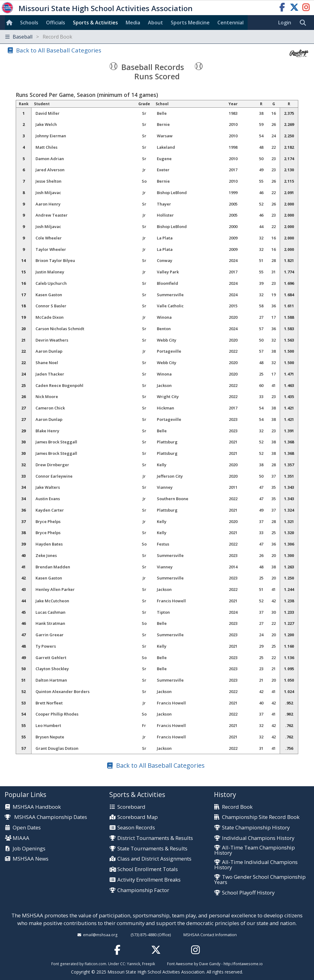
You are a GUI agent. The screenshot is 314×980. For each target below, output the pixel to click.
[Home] (10, 23)
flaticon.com (95, 964)
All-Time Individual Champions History (256, 865)
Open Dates (27, 828)
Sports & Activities (95, 23)
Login (285, 23)
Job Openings (29, 849)
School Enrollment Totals (148, 869)
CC (123, 964)
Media (133, 23)
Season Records (136, 828)
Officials (56, 23)
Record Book (237, 807)
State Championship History (256, 828)
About (155, 23)
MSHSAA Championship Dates (46, 817)
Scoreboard (131, 807)
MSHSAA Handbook (37, 807)
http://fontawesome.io (243, 964)
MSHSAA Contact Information (210, 935)
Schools (29, 23)
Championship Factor (143, 890)
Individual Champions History (258, 838)
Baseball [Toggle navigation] (39, 37)
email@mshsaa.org (100, 935)
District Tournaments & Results (155, 838)
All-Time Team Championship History (255, 850)
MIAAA (21, 838)
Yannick (134, 964)
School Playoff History (248, 893)
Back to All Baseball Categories (59, 50)
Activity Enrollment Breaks (149, 880)
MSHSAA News (31, 859)
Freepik (149, 964)
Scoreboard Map (138, 817)
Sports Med (190, 23)
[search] (304, 23)
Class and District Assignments (154, 859)
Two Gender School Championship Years (260, 880)
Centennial (230, 23)
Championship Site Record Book (261, 817)
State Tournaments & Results (152, 849)
